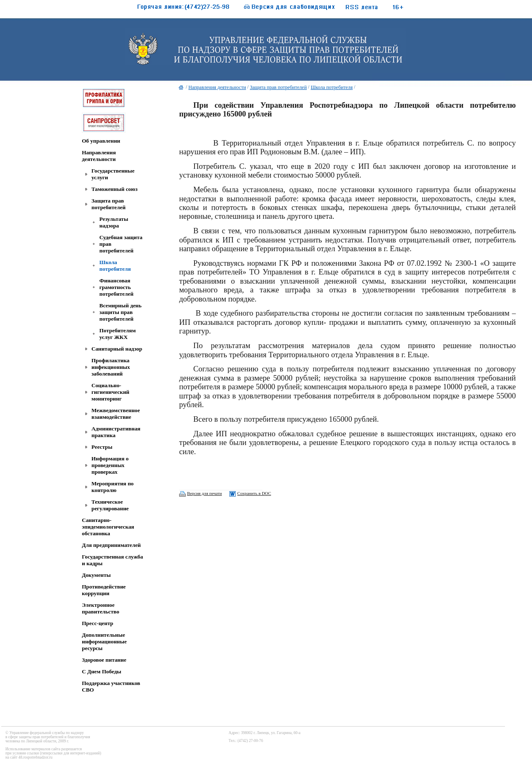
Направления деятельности (99, 156)
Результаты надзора (114, 222)
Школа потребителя (115, 266)
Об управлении (101, 141)
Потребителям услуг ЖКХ (117, 334)
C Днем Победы (102, 671)
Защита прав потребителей (108, 204)
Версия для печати (204, 493)
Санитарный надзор (117, 349)
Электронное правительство (101, 608)
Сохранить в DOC (254, 493)
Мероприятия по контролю (113, 487)
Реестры (102, 447)
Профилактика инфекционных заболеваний (111, 367)
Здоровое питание (104, 660)
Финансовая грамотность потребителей (116, 287)
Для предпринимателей (111, 545)
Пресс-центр (98, 623)
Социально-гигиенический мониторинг (110, 392)
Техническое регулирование (110, 505)
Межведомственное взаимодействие (116, 414)
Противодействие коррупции (104, 590)
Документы (96, 575)
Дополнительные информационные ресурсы (104, 642)
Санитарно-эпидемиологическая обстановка (108, 527)
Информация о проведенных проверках (110, 465)
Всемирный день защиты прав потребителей (121, 312)
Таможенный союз (115, 189)
